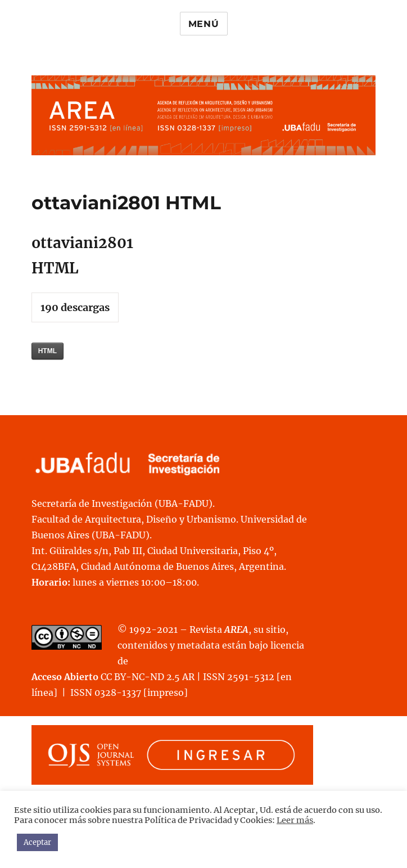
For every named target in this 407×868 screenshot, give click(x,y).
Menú (204, 24)
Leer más (295, 820)
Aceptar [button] (37, 842)
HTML (48, 351)
